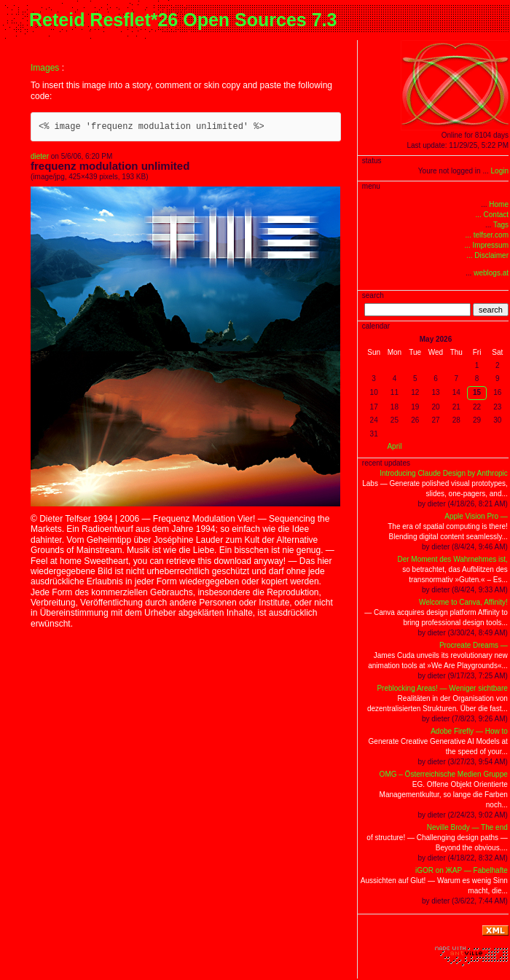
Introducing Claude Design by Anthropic (444, 473)
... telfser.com (487, 235)
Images (45, 68)
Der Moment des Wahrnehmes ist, (452, 559)
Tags (501, 225)
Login (500, 171)
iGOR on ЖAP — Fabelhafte (462, 870)
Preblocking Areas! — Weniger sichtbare (442, 688)
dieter (40, 156)
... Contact (492, 215)
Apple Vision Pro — (476, 516)
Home (499, 204)
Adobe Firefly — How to (469, 731)
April (394, 446)
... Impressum (486, 245)
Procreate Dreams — (474, 645)
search (491, 310)
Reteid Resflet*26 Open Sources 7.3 (183, 20)
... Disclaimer (487, 255)
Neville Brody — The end (467, 827)
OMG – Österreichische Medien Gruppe (444, 774)
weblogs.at (491, 273)
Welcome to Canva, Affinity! (463, 602)
